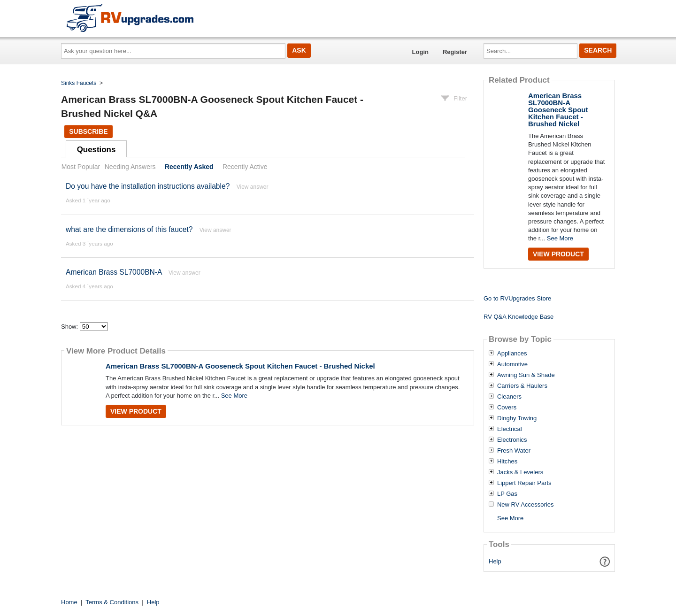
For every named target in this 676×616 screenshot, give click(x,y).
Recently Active (245, 167)
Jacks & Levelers (520, 472)
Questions (96, 150)
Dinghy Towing (517, 418)
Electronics (512, 440)
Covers (507, 408)
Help (495, 561)
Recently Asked (189, 167)
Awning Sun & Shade (526, 375)
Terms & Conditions (112, 602)
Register (455, 52)
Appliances (512, 354)
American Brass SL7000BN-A (114, 272)
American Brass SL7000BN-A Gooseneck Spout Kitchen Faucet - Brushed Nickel (240, 366)
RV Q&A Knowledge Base (519, 317)
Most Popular (81, 167)
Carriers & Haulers (522, 386)
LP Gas (507, 494)
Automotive (512, 364)
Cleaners (509, 397)
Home (69, 602)
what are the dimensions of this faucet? (129, 229)
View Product (136, 411)
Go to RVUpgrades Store (517, 298)
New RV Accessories (525, 505)
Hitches (507, 462)
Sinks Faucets (79, 83)
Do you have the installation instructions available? (148, 186)
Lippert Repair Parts (524, 483)
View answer (253, 187)
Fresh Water (514, 451)
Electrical (510, 429)
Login (420, 52)
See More (234, 396)
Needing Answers (130, 167)
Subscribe (88, 131)
